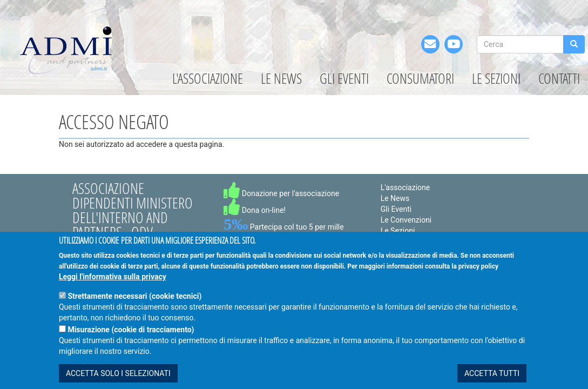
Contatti (559, 78)
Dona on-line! (255, 210)
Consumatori (420, 78)
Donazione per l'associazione (281, 193)
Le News (281, 78)
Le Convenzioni (406, 220)
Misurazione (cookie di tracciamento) (131, 345)
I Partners (397, 242)
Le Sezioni (496, 78)
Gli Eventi (344, 78)
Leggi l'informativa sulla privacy (113, 292)
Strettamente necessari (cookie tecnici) (134, 311)
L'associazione (208, 78)
